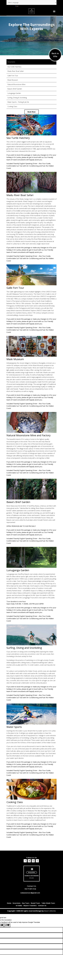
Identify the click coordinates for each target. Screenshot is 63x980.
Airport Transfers (30, 905)
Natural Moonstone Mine (16, 84)
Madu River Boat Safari (16, 71)
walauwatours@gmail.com (30, 893)
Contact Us (42, 905)
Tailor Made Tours (48, 903)
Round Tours (35, 903)
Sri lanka (19, 905)
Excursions (17, 903)
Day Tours (26, 903)
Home (9, 903)
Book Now (32, 112)
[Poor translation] (7, 925)
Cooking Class (12, 106)
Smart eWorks (50, 911)
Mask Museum (13, 80)
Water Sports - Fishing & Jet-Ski (18, 102)
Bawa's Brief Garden (15, 89)
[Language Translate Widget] (31, 2)
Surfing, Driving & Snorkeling (17, 98)
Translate (20, 6)
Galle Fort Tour (13, 76)
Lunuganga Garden (14, 93)
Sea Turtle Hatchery (14, 67)
